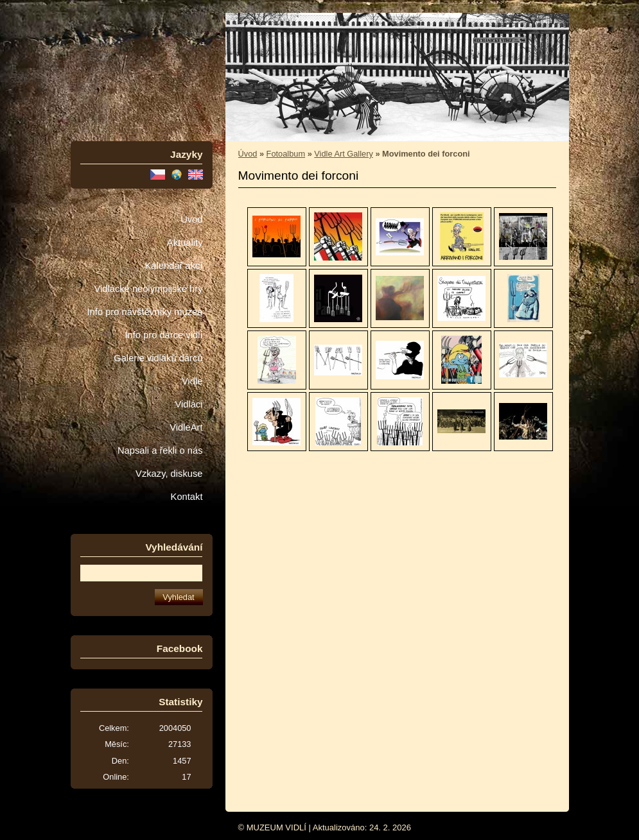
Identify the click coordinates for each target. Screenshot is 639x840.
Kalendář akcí (173, 266)
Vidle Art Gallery (344, 154)
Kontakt (187, 497)
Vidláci (188, 404)
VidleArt (186, 427)
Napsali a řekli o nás (160, 450)
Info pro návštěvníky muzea (145, 312)
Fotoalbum (286, 154)
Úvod (191, 219)
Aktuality (185, 243)
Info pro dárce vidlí (163, 335)
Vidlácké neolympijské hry (148, 289)
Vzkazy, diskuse (169, 474)
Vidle (192, 381)
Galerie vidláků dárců (158, 358)
